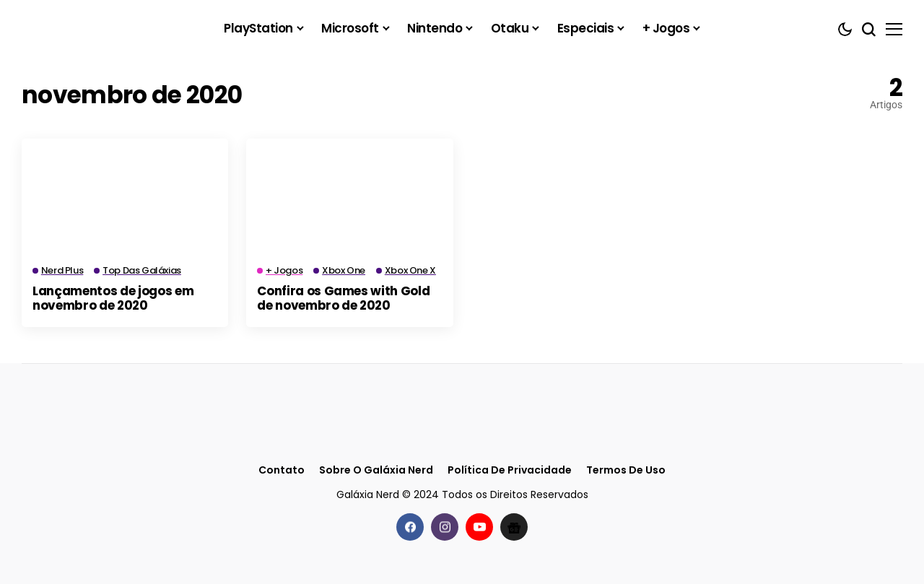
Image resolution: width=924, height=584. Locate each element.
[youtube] (479, 527)
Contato (282, 470)
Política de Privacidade (510, 470)
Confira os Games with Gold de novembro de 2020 (343, 298)
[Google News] (514, 527)
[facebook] (410, 527)
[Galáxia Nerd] (94, 29)
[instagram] (445, 527)
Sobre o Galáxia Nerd (376, 470)
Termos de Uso (626, 470)
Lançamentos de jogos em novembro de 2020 (113, 298)
